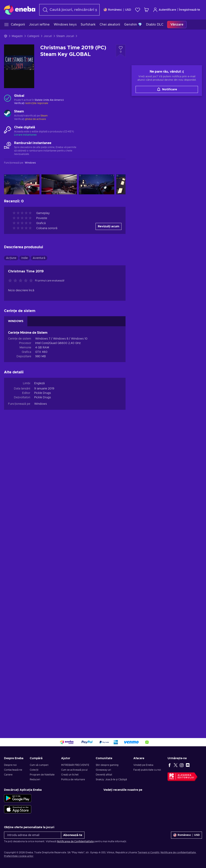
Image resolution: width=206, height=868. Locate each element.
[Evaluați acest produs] (22, 281)
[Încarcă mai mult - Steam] (8, 114)
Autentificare (164, 10)
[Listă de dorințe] (138, 10)
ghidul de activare (35, 119)
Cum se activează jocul (74, 770)
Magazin (17, 36)
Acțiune (11, 258)
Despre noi (10, 765)
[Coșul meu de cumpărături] (146, 10)
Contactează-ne (13, 770)
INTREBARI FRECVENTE (75, 765)
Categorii (33, 36)
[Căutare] (69, 10)
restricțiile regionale (37, 103)
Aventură (39, 258)
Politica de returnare (73, 779)
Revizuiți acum (109, 226)
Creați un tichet (70, 775)
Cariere (8, 775)
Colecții (34, 770)
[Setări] (117, 10)
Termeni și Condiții (148, 853)
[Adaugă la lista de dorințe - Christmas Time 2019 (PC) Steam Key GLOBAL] (121, 51)
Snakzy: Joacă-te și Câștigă (111, 779)
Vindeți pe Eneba (143, 765)
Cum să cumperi (39, 765)
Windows (41, 404)
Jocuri (48, 36)
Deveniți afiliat (104, 775)
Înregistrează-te (189, 10)
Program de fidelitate (42, 775)
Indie (25, 258)
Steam (44, 116)
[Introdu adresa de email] (33, 835)
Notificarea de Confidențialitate (75, 841)
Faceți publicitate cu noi (147, 770)
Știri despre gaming (107, 765)
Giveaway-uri (103, 770)
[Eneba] (20, 10)
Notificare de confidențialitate (178, 853)
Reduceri (35, 779)
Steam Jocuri (65, 36)
